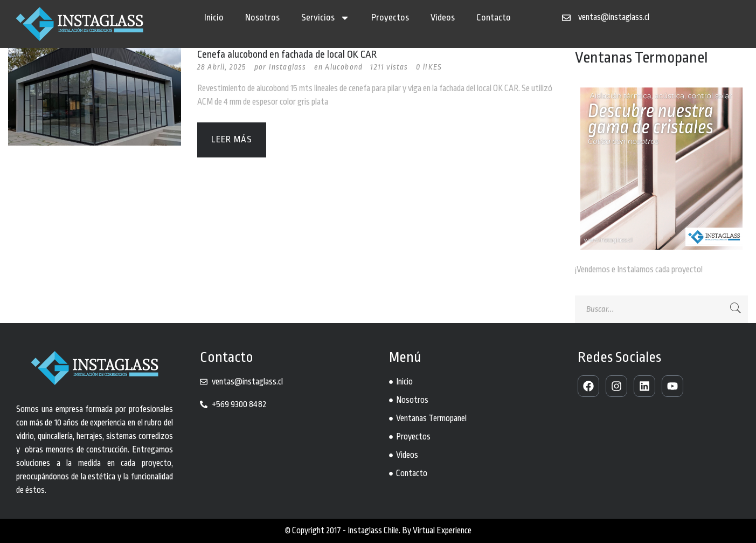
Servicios (325, 18)
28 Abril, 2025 (222, 67)
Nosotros (262, 18)
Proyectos (390, 18)
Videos (443, 18)
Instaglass (288, 67)
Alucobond (344, 67)
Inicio (214, 18)
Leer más (232, 139)
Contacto (494, 18)
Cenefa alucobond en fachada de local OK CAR (287, 54)
